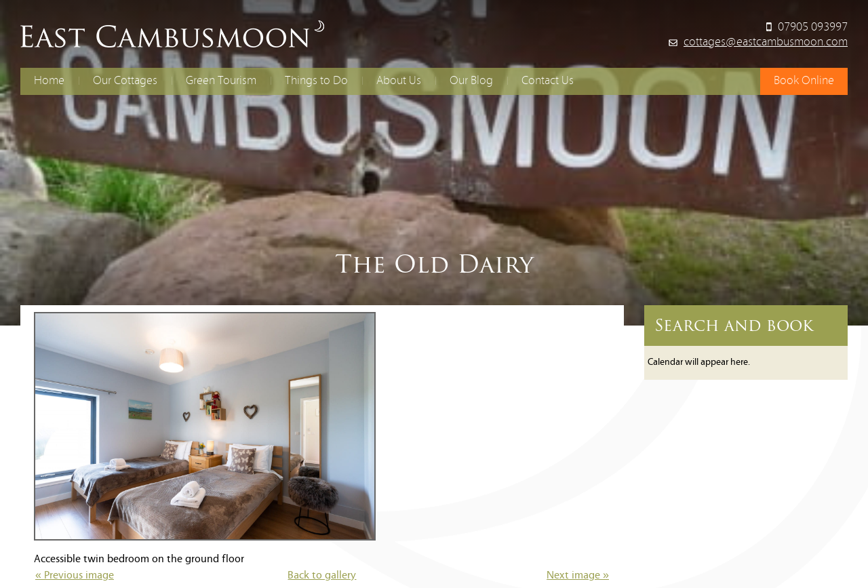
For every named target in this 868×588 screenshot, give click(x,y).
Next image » (578, 576)
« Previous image (75, 576)
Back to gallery (322, 576)
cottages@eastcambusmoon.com (766, 42)
